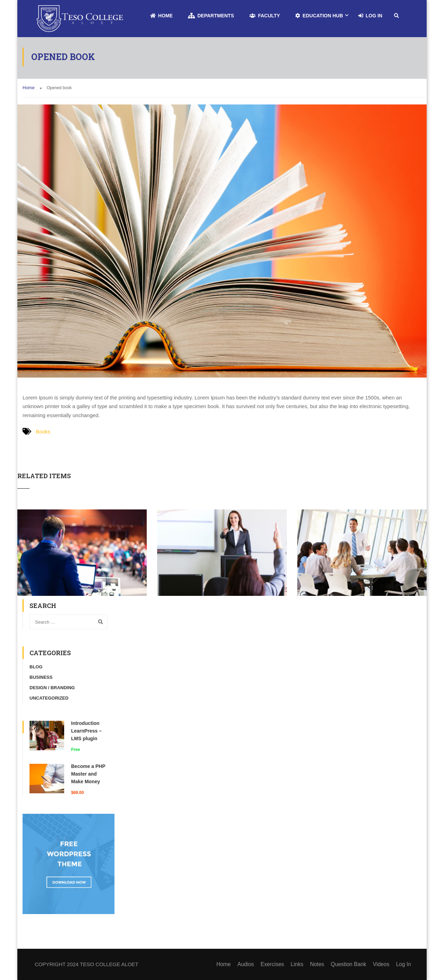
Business (41, 677)
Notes (320, 964)
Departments (211, 16)
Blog (36, 667)
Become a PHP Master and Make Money (88, 774)
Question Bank (350, 964)
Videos (382, 964)
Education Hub (319, 16)
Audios (250, 964)
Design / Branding (52, 688)
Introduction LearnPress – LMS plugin (86, 731)
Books (43, 432)
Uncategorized (49, 698)
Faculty (265, 16)
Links (300, 964)
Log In (370, 16)
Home (161, 16)
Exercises (276, 964)
